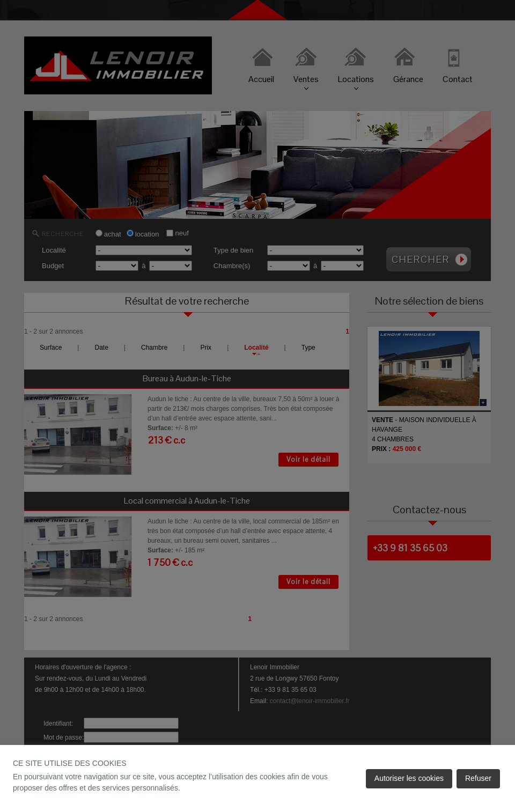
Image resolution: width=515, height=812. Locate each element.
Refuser (478, 778)
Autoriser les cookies (409, 778)
